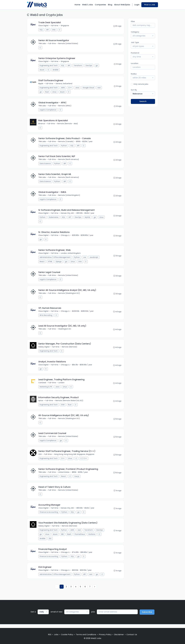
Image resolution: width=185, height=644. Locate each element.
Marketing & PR (46, 389)
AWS (63, 88)
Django (59, 263)
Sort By (134, 90)
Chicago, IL (65, 237)
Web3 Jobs (88, 5)
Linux (55, 92)
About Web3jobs (122, 5)
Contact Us (132, 635)
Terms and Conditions (86, 635)
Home (77, 5)
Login (137, 5)
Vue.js (77, 479)
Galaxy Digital (44, 349)
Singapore (65, 26)
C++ (70, 88)
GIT (70, 219)
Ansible (56, 70)
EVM (63, 407)
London (62, 385)
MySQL (88, 219)
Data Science (45, 164)
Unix (54, 30)
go (97, 66)
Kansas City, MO (67, 214)
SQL (41, 30)
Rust (47, 92)
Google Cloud (88, 88)
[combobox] (143, 36)
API (48, 30)
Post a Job (150, 5)
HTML (50, 263)
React (42, 263)
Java (77, 88)
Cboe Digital (43, 26)
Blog (110, 5)
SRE (62, 538)
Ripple (41, 84)
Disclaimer (119, 635)
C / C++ (84, 461)
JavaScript (94, 259)
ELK (50, 542)
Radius (134, 74)
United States (64, 475)
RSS (50, 635)
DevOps (89, 66)
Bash (69, 538)
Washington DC (65, 331)
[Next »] (95, 590)
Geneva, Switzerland (64, 84)
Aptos (41, 403)
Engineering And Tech (49, 66)
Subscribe (147, 616)
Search (143, 101)
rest (99, 88)
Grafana (92, 538)
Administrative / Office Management (55, 259)
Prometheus (80, 538)
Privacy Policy (105, 635)
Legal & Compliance (48, 110)
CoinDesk (42, 385)
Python (64, 146)
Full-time (55, 26)
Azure (42, 70)
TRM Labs (42, 44)
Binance (42, 124)
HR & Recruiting (46, 317)
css (85, 259)
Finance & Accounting (49, 515)
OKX (40, 457)
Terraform (78, 66)
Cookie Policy (67, 635)
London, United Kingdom (71, 255)
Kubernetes (54, 219)
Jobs (56, 635)
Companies (100, 5)
